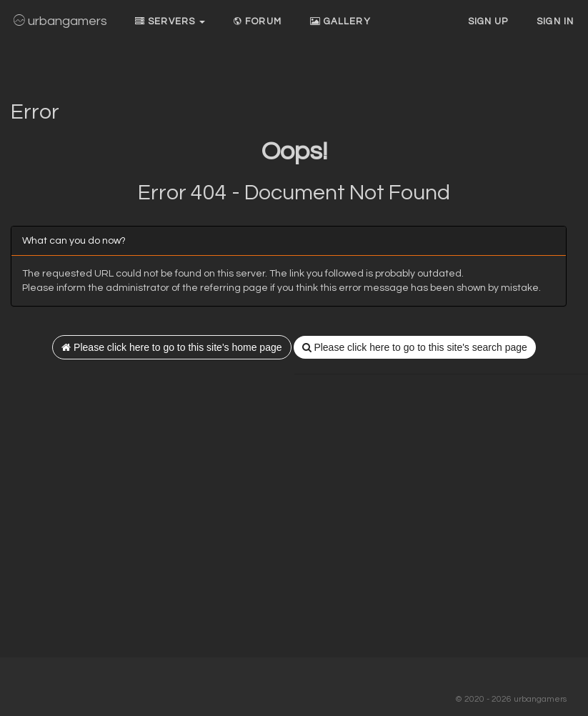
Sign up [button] (488, 21)
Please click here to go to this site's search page (415, 347)
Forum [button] (258, 21)
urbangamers (60, 21)
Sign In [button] (555, 21)
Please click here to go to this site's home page (171, 347)
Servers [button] (170, 21)
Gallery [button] (340, 21)
